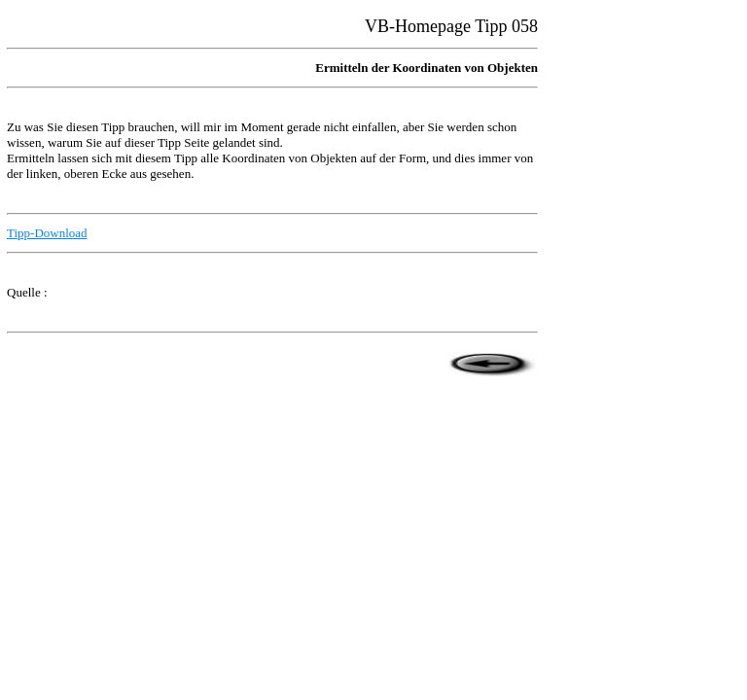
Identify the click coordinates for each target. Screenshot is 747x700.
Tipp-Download (47, 233)
